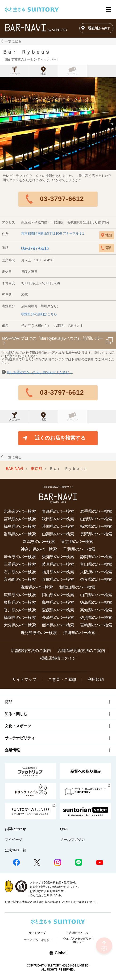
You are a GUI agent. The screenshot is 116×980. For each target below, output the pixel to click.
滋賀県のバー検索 (37, 587)
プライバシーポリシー (38, 940)
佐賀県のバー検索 (96, 618)
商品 (8, 702)
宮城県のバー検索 (20, 519)
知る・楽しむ (16, 714)
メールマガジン (72, 839)
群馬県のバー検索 (20, 534)
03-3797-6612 (62, 199)
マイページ (14, 839)
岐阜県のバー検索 (58, 564)
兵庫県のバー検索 (58, 580)
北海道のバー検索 (20, 511)
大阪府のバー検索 (96, 572)
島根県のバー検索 (58, 602)
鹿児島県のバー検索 (39, 633)
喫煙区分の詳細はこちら (39, 314)
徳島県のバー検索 (96, 602)
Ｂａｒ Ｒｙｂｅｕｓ (26, 52)
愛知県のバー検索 (58, 557)
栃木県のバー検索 (96, 527)
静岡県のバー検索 (96, 557)
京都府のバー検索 (20, 580)
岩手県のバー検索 (96, 511)
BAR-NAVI (15, 469)
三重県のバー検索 (20, 564)
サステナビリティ (20, 738)
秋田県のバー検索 (58, 519)
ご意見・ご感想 (62, 680)
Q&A (64, 829)
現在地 (99, 28)
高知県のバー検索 (96, 610)
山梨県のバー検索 (58, 534)
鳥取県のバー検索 (20, 602)
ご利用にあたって (78, 933)
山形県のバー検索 (96, 519)
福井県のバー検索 (58, 572)
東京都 (37, 469)
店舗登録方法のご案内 (31, 651)
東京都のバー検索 (77, 542)
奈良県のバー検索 (96, 580)
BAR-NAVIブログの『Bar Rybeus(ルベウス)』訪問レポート (52, 341)
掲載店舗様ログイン (58, 658)
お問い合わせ (15, 829)
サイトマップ (24, 680)
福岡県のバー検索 (20, 618)
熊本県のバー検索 (58, 625)
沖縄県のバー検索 (79, 633)
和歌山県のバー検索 (77, 587)
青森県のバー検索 (58, 511)
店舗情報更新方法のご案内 (81, 651)
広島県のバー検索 (20, 595)
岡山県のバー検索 (58, 595)
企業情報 (12, 750)
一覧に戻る (13, 41)
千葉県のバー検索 (79, 549)
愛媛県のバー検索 (58, 610)
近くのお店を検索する (60, 438)
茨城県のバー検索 (58, 527)
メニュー (14, 74)
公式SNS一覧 (15, 850)
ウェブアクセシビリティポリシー (79, 940)
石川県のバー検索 (20, 572)
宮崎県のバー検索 (96, 625)
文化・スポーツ (18, 726)
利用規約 (96, 680)
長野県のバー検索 (96, 534)
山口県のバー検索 (96, 595)
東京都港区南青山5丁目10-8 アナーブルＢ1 (53, 234)
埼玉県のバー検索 (20, 557)
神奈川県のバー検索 (39, 549)
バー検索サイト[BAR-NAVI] (36, 28)
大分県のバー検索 (20, 625)
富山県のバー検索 (96, 564)
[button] (112, 124)
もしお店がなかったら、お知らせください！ (40, 372)
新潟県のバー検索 (39, 542)
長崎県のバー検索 (58, 618)
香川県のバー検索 (20, 610)
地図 (43, 74)
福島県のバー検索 (20, 527)
